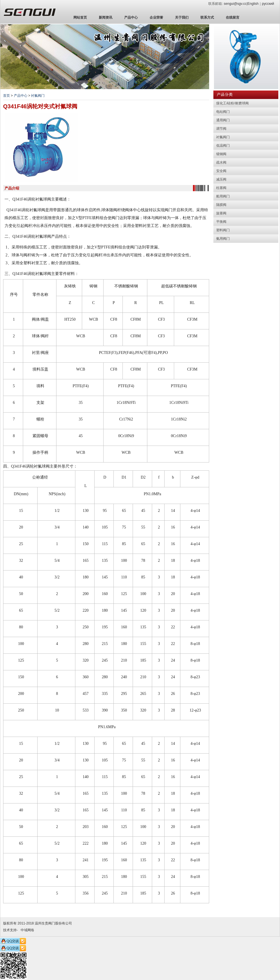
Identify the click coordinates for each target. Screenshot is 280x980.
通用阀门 (223, 120)
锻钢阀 (221, 154)
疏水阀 (221, 162)
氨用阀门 (223, 239)
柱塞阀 (221, 188)
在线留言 (233, 17)
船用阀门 (223, 196)
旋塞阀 (221, 213)
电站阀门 (223, 112)
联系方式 (207, 17)
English (253, 4)
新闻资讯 (106, 17)
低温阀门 (223, 146)
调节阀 (221, 129)
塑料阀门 (223, 230)
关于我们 (182, 17)
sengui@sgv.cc (235, 4)
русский (268, 4)
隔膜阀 (221, 205)
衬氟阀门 (38, 96)
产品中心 (131, 17)
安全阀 (221, 171)
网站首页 (80, 17)
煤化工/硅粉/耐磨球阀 (232, 103)
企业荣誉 (156, 17)
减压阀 (221, 179)
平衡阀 (221, 222)
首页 (6, 96)
